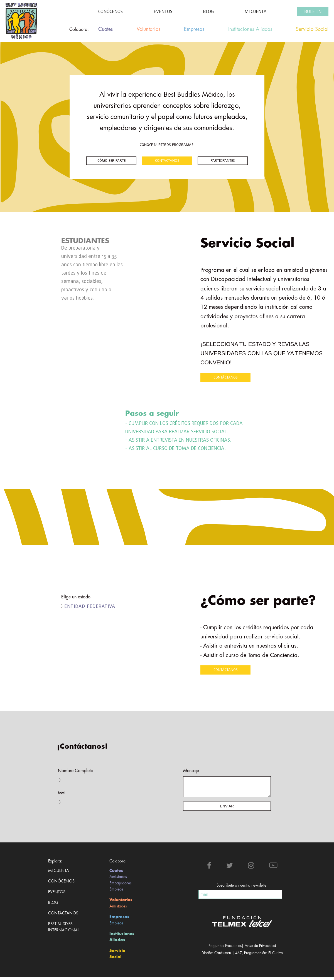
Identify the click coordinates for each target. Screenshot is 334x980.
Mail (62, 793)
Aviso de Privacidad (260, 949)
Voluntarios (121, 903)
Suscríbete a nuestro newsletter (242, 889)
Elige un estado (76, 597)
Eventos (57, 895)
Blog (53, 906)
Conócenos (61, 884)
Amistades (118, 880)
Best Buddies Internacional (61, 930)
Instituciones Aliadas (122, 940)
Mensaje (191, 771)
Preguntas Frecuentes (225, 949)
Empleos (116, 892)
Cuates (116, 874)
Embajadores (121, 886)
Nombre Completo (76, 771)
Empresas (119, 920)
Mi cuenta (59, 874)
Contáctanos (61, 916)
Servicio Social (117, 957)
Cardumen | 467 (228, 956)
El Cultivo (276, 956)
